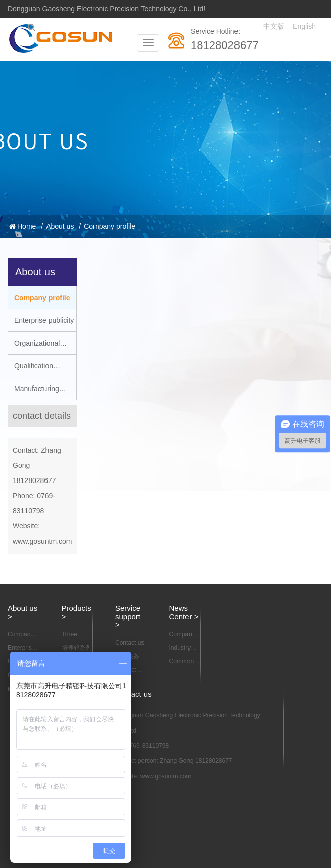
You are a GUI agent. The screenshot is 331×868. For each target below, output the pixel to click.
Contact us (130, 643)
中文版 (274, 27)
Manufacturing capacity (34, 392)
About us (60, 226)
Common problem (182, 662)
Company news (182, 635)
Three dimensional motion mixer (78, 635)
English (304, 27)
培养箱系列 (77, 648)
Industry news (180, 648)
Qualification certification (31, 369)
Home (22, 226)
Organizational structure (34, 347)
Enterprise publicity (44, 320)
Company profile (110, 226)
